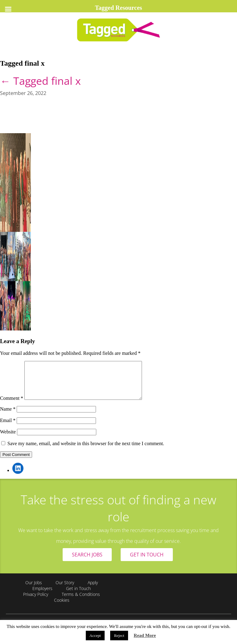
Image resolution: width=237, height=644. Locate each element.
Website (8, 439)
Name (8, 416)
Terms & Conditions (81, 602)
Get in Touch (78, 596)
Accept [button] (95, 636)
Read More (145, 635)
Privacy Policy (36, 602)
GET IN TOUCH (147, 562)
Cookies (62, 607)
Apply (93, 590)
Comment (12, 406)
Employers (42, 596)
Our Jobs (34, 590)
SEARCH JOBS (87, 562)
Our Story (65, 590)
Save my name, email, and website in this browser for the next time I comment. (86, 451)
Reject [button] (119, 636)
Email (8, 428)
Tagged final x (40, 81)
